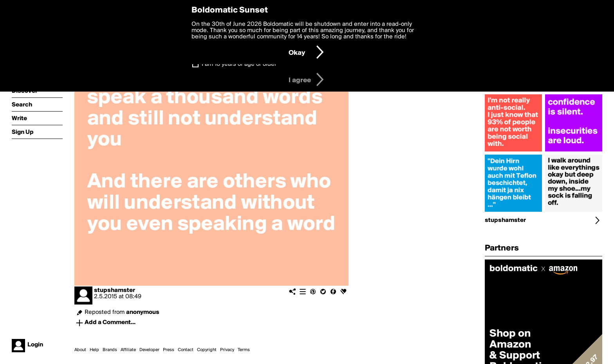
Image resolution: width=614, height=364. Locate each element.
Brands (110, 350)
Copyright (207, 350)
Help (94, 350)
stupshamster (115, 290)
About (80, 350)
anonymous (143, 312)
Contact (186, 350)
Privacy (227, 350)
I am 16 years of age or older (239, 64)
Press (169, 350)
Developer (149, 350)
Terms (244, 350)
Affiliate (128, 350)
